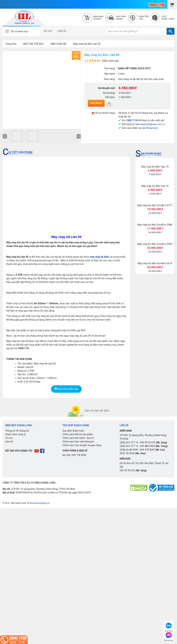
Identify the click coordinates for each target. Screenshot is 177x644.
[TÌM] (171, 31)
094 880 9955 (147, 446)
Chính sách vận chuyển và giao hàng (82, 445)
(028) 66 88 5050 (129, 450)
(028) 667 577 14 (129, 442)
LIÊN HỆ (62, 31)
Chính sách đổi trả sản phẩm (78, 434)
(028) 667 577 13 (129, 446)
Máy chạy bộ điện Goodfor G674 (155, 263)
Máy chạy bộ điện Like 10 (155, 186)
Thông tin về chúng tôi (17, 431)
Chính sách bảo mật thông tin (78, 442)
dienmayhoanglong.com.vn (150, 124)
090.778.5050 (79, 455)
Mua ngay (96, 103)
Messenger (169, 636)
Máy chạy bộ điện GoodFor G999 (155, 244)
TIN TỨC (48, 31)
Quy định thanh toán (73, 431)
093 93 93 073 (148, 442)
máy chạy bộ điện (99, 257)
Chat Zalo (169, 627)
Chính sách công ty (15, 434)
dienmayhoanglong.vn (40, 503)
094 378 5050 (147, 450)
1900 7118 (132, 120)
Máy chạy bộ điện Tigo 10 (155, 167)
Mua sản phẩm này (66, 389)
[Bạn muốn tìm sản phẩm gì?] (136, 31)
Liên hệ (9, 442)
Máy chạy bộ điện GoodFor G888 (155, 225)
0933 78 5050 (127, 453)
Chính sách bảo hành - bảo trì (78, 438)
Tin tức (9, 438)
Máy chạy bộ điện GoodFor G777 (155, 205)
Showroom (152, 128)
